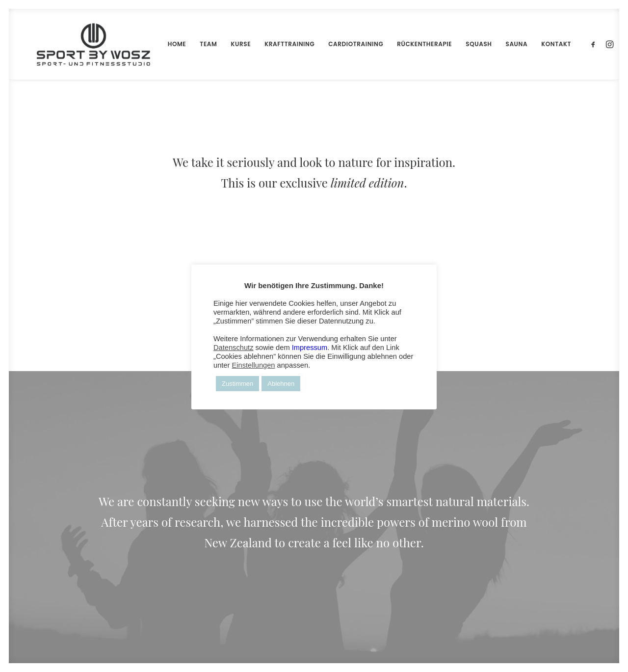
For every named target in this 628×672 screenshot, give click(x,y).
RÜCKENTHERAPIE (403, 44)
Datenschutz (233, 348)
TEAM (187, 44)
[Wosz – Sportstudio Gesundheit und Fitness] (82, 44)
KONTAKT (535, 44)
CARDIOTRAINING (334, 44)
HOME (156, 44)
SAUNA (495, 44)
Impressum (310, 348)
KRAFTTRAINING (268, 44)
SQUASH (457, 44)
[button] (573, 44)
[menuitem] (156, 44)
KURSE (219, 44)
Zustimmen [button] (237, 384)
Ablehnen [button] (281, 384)
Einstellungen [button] (253, 365)
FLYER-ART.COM (227, 644)
